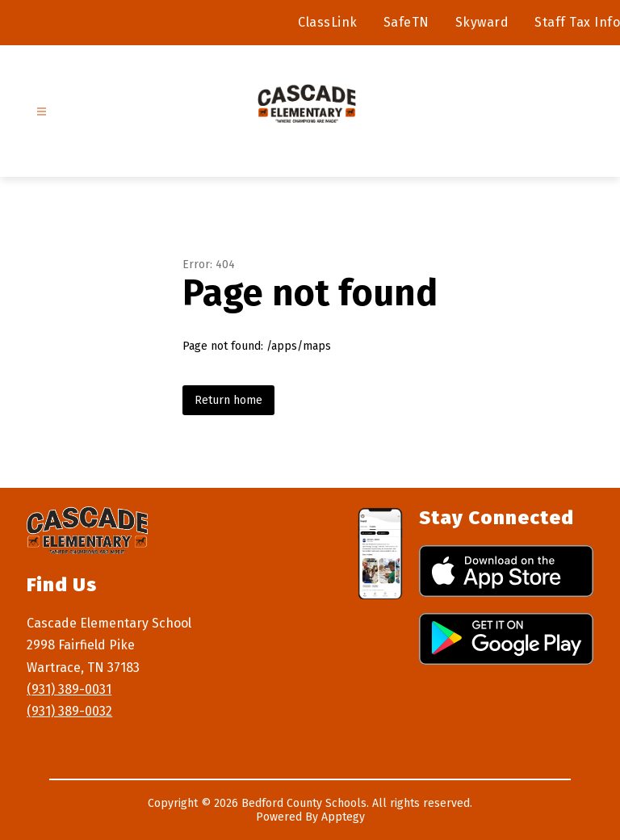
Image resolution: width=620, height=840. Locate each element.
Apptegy (343, 817)
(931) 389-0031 (69, 689)
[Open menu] (42, 112)
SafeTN (406, 22)
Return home (228, 400)
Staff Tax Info (577, 22)
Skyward (482, 22)
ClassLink (328, 22)
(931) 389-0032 (69, 711)
